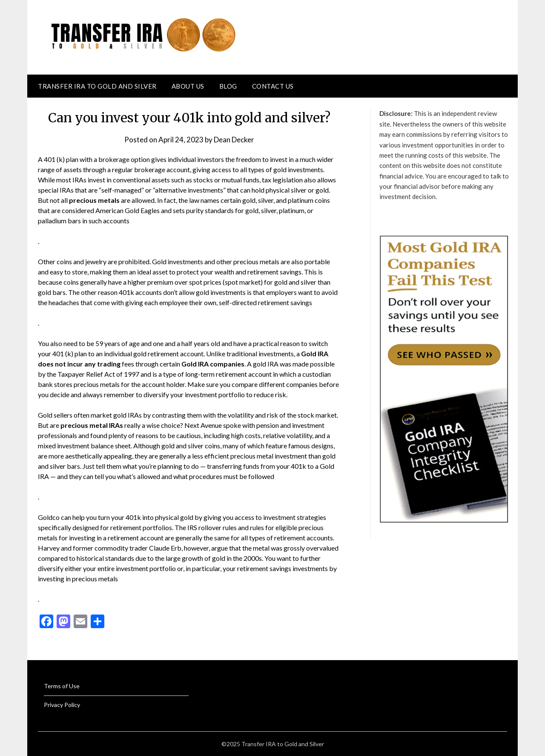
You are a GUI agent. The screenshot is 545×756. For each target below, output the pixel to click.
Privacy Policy (62, 705)
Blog (228, 86)
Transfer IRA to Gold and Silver (97, 86)
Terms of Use (62, 686)
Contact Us (273, 86)
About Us (188, 86)
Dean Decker (234, 140)
